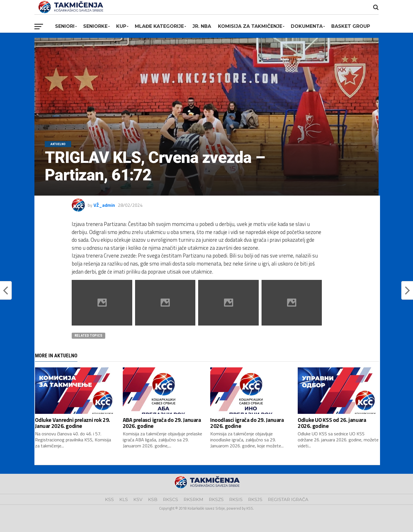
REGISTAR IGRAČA (288, 499)
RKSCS (171, 499)
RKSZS (216, 499)
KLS (124, 499)
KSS (109, 499)
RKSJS (255, 499)
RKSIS (236, 499)
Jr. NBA (202, 26)
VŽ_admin (104, 205)
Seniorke (95, 26)
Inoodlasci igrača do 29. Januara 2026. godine (247, 423)
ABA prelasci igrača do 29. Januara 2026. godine (162, 423)
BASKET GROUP (351, 26)
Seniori (65, 26)
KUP (121, 26)
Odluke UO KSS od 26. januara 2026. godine (332, 423)
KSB (153, 499)
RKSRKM (193, 499)
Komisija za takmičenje (250, 26)
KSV (138, 499)
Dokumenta (307, 26)
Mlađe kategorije (159, 26)
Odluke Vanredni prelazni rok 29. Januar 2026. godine (73, 423)
